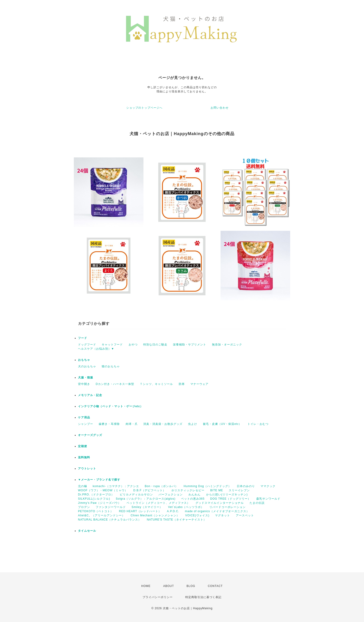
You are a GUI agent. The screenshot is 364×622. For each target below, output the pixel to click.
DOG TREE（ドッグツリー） (230, 499)
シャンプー (86, 424)
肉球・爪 (132, 424)
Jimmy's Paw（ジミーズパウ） (99, 503)
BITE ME (217, 490)
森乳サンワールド (268, 499)
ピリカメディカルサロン (136, 495)
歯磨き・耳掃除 (109, 424)
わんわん (195, 495)
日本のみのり (246, 486)
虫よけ (193, 424)
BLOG (191, 586)
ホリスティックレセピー (188, 490)
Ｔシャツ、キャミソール (156, 384)
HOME (146, 586)
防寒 (182, 384)
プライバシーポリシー (158, 597)
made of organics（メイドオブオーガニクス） (217, 511)
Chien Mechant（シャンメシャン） (155, 515)
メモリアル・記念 (90, 395)
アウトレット (87, 469)
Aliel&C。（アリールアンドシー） (101, 515)
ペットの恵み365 (193, 499)
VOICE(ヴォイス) (197, 515)
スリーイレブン (239, 490)
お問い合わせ (220, 108)
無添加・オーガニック (227, 345)
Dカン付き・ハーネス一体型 (115, 384)
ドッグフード (87, 345)
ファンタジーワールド (111, 507)
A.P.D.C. (173, 511)
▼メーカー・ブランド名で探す (99, 480)
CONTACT (215, 586)
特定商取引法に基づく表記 (203, 597)
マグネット (223, 515)
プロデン (84, 507)
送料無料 (84, 457)
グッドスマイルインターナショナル (220, 503)
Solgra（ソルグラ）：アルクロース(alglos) (146, 499)
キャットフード (112, 345)
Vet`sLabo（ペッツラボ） (186, 507)
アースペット (245, 515)
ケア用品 (84, 417)
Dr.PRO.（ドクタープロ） (96, 495)
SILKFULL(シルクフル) (94, 499)
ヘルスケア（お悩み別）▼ (96, 349)
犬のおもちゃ (87, 366)
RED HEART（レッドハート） (140, 511)
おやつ (133, 345)
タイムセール (87, 531)
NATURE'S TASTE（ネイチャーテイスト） (177, 520)
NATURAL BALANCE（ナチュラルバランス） (110, 520)
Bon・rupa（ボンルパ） (161, 486)
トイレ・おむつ (258, 424)
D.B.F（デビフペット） (149, 490)
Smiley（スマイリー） (147, 507)
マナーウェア (199, 384)
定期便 (83, 446)
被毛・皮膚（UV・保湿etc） (222, 424)
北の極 (83, 486)
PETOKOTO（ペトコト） (96, 511)
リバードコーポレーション (227, 507)
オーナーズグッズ (90, 435)
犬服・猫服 (86, 378)
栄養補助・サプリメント (190, 345)
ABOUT (169, 586)
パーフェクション (171, 495)
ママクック (268, 486)
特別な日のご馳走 (155, 345)
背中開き (84, 384)
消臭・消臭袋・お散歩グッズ (163, 424)
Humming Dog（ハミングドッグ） (207, 486)
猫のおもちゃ (111, 366)
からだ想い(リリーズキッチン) (227, 495)
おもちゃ (84, 360)
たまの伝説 (257, 503)
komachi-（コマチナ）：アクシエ (116, 486)
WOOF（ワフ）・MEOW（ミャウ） (103, 490)
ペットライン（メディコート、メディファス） (158, 503)
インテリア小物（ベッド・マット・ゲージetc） (110, 406)
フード (83, 338)
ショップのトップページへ (144, 108)
